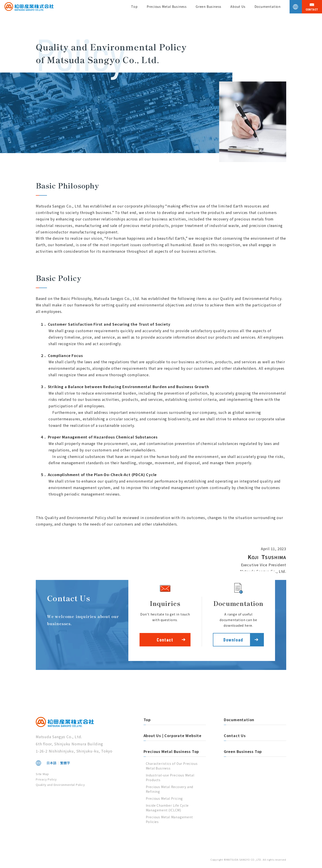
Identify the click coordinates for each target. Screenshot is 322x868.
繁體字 (65, 763)
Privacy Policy (46, 779)
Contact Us (235, 735)
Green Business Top (243, 751)
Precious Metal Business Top (171, 751)
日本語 (51, 763)
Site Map (42, 774)
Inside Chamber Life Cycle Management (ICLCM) (167, 808)
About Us (238, 6)
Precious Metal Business (167, 6)
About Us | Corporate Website (173, 735)
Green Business (209, 6)
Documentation (268, 6)
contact (312, 9)
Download (233, 640)
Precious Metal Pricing (164, 798)
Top (134, 6)
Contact (165, 640)
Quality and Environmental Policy (60, 785)
